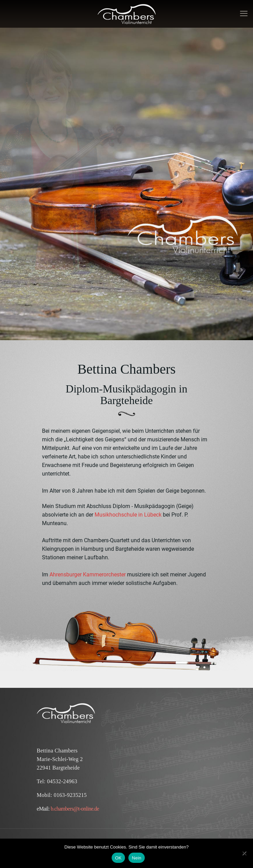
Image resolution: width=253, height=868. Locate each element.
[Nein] (244, 853)
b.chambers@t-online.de (75, 809)
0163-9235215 (70, 795)
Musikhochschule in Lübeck (128, 515)
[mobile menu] (244, 14)
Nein (137, 858)
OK (118, 858)
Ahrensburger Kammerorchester (87, 575)
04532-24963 (62, 781)
